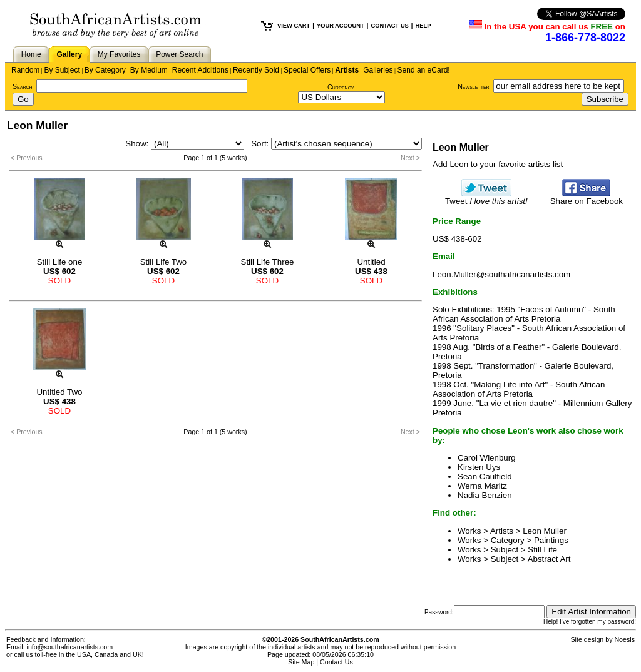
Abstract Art (549, 559)
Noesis (624, 639)
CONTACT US (389, 26)
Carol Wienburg (487, 458)
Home (31, 54)
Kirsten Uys (479, 467)
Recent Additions (200, 70)
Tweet (486, 197)
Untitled (371, 262)
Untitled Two (59, 392)
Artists (347, 70)
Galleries (378, 70)
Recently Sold (256, 70)
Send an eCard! (424, 70)
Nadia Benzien (485, 495)
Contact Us (336, 662)
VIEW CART (294, 26)
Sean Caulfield (485, 476)
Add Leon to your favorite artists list (498, 164)
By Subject (62, 70)
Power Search (179, 54)
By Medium (149, 70)
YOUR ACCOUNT (341, 26)
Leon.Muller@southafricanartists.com (501, 274)
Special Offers (307, 70)
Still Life (542, 550)
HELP (423, 26)
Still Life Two (164, 262)
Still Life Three (268, 262)
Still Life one (60, 262)
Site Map (301, 662)
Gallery (69, 54)
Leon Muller (545, 531)
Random (25, 70)
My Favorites (119, 54)
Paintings (551, 540)
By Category (105, 70)
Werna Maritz (482, 486)
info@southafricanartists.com (70, 647)
